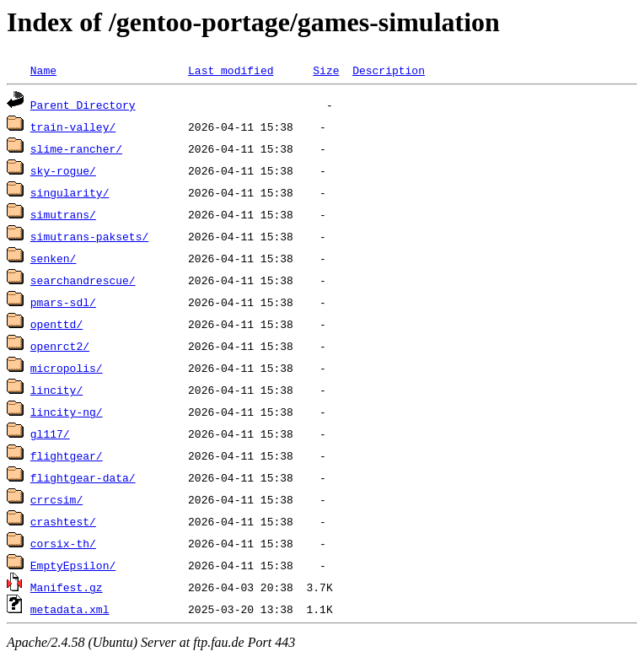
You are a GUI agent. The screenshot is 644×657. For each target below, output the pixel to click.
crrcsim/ (56, 499)
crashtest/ (63, 521)
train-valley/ (73, 127)
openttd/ (56, 324)
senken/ (54, 258)
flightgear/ (67, 455)
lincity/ (56, 390)
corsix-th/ (63, 543)
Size (326, 70)
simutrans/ (63, 214)
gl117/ (50, 434)
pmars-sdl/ (63, 302)
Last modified (231, 70)
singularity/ (70, 192)
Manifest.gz (67, 587)
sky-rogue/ (63, 170)
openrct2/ (60, 346)
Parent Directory (83, 105)
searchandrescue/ (83, 280)
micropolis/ (67, 368)
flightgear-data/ (83, 477)
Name (43, 70)
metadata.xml (70, 609)
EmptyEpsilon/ (73, 565)
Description (389, 70)
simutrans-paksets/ (89, 236)
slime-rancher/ (76, 148)
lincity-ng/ (67, 412)
